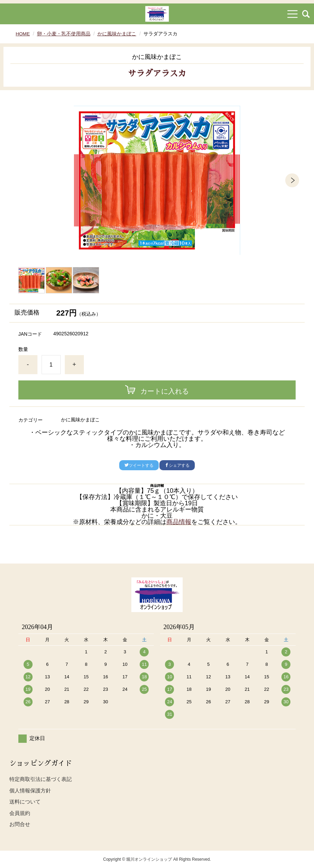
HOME (23, 34)
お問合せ (20, 824)
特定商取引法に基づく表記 (41, 779)
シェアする (177, 465)
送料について (25, 802)
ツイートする (139, 465)
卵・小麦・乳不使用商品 (64, 34)
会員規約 (20, 813)
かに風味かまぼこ (117, 34)
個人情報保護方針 (30, 790)
